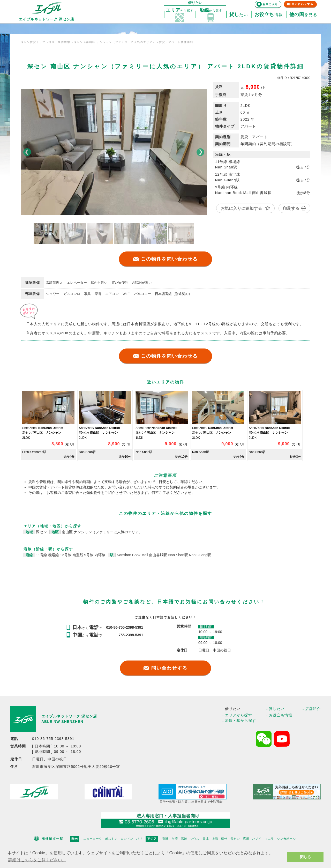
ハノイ (257, 839)
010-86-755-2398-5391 (125, 627)
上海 (215, 839)
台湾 (175, 839)
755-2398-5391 (131, 635)
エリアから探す (239, 715)
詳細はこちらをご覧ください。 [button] (37, 860)
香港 (165, 839)
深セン (41, 532)
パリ (139, 839)
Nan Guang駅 (200, 555)
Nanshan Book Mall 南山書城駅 (142, 555)
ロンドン (127, 839)
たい (239, 15)
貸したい (277, 709)
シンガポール (286, 839)
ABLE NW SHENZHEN (62, 722)
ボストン (111, 839)
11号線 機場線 (47, 555)
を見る (303, 15)
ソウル (195, 839)
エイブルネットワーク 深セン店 (69, 716)
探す (180, 10)
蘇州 (224, 839)
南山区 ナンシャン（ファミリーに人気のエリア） (102, 532)
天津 (206, 839)
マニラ (269, 839)
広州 (246, 839)
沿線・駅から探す (240, 721)
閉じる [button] (305, 857)
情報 (269, 15)
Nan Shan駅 (178, 555)
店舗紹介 (313, 709)
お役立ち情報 (281, 715)
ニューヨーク (93, 839)
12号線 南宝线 (72, 555)
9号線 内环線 (95, 555)
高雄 (184, 839)
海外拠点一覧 (52, 839)
